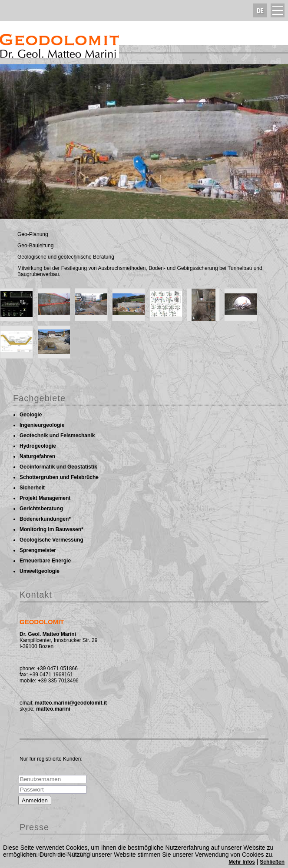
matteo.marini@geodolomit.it (71, 703)
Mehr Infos (242, 862)
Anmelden (35, 800)
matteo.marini (53, 709)
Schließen (272, 862)
